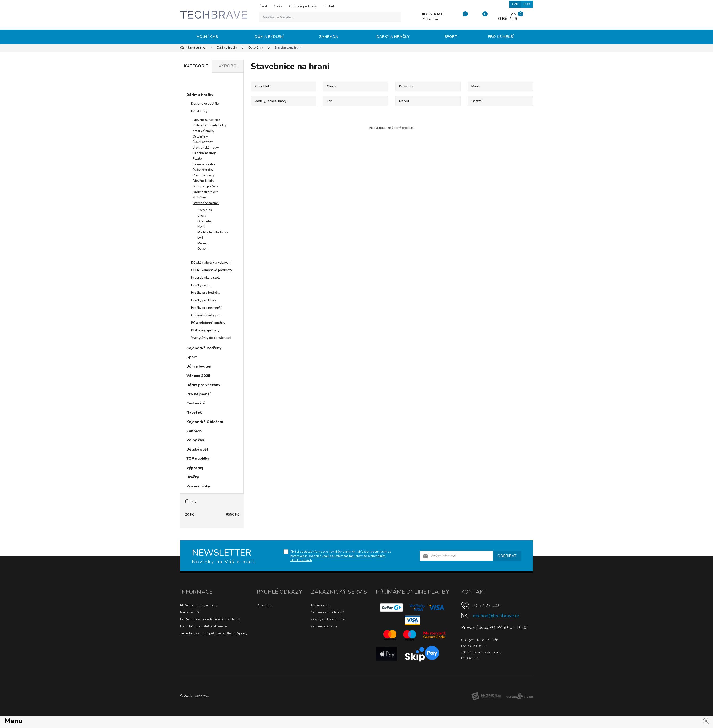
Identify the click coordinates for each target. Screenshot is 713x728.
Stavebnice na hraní (206, 203)
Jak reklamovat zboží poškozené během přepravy (214, 633)
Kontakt (329, 6)
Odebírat (507, 556)
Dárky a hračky (393, 37)
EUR (527, 4)
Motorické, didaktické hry (210, 125)
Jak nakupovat (320, 605)
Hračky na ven (202, 285)
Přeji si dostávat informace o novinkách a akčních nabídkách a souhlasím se (341, 556)
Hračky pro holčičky (206, 293)
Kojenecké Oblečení (205, 422)
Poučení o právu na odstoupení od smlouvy (210, 619)
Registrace (264, 605)
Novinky (198, 83)
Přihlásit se (430, 19)
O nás (278, 6)
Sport (451, 37)
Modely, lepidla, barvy (213, 232)
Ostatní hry (200, 137)
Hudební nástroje (205, 153)
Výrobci (228, 66)
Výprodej (195, 468)
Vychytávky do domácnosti (211, 338)
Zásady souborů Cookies (328, 619)
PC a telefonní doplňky (208, 323)
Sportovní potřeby (205, 186)
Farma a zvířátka (204, 164)
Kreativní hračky (204, 131)
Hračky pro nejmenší (206, 308)
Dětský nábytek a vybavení (211, 263)
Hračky (193, 477)
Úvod (263, 6)
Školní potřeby (203, 142)
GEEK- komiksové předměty (212, 270)
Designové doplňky (205, 104)
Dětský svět (197, 449)
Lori (200, 238)
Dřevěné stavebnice (206, 120)
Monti (201, 227)
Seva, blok (205, 210)
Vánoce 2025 (198, 376)
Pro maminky (198, 486)
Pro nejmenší (501, 37)
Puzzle (197, 159)
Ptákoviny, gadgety (205, 330)
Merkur (202, 243)
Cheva (202, 216)
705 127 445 (487, 606)
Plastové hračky (204, 175)
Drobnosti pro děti (206, 192)
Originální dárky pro (206, 315)
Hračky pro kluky (204, 300)
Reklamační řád (191, 612)
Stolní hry (199, 198)
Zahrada (329, 37)
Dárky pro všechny (203, 385)
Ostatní (202, 249)
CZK (515, 4)
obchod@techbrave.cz (496, 616)
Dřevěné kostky (203, 181)
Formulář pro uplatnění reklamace (203, 626)
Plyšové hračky (203, 170)
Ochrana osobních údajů (327, 612)
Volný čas (207, 37)
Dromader (205, 221)
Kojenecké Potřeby (204, 348)
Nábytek (194, 412)
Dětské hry (199, 111)
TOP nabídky (198, 459)
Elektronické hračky (206, 148)
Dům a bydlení (269, 37)
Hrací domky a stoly (206, 278)
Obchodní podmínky (303, 6)
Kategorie (196, 66)
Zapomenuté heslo (324, 626)
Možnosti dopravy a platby (199, 605)
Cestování (196, 403)
